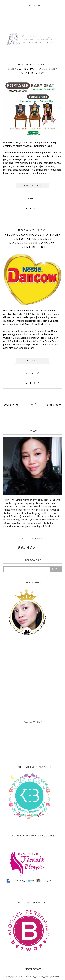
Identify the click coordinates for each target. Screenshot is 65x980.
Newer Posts (11, 405)
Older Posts (54, 405)
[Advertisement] (32, 679)
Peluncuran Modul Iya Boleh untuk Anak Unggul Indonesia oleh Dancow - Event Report (33, 241)
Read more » (33, 185)
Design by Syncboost (49, 977)
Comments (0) (32, 198)
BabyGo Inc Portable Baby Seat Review (33, 71)
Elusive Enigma (32, 977)
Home (33, 404)
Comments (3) (32, 373)
